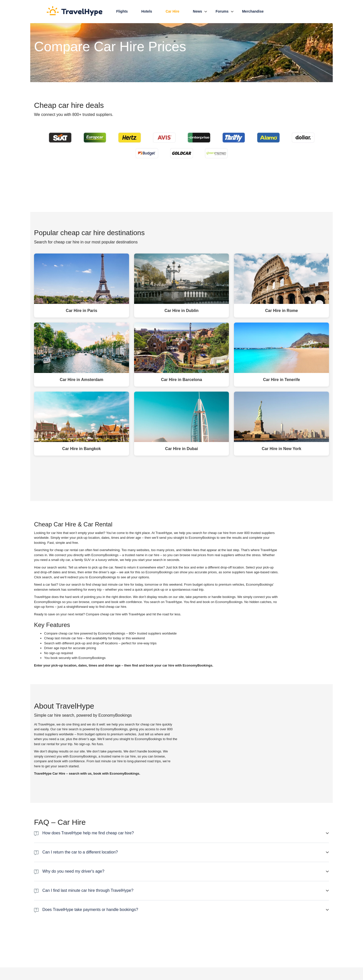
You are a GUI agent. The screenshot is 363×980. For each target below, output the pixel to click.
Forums (222, 11)
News (198, 11)
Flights (122, 11)
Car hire (172, 11)
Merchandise (253, 11)
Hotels (147, 11)
